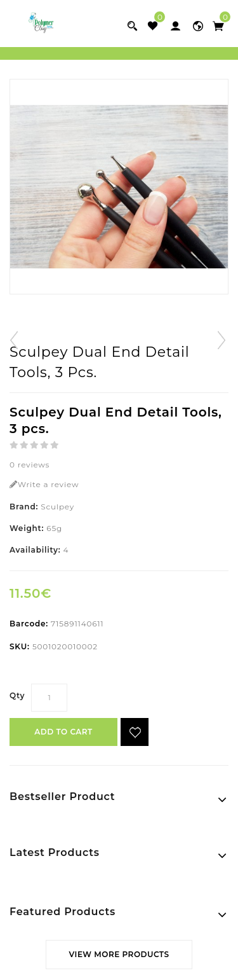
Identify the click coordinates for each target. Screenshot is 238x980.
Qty (17, 695)
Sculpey (57, 507)
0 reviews (30, 465)
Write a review (44, 484)
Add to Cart (63, 732)
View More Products (119, 954)
